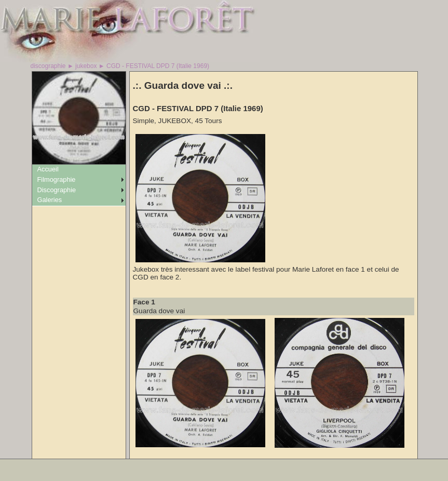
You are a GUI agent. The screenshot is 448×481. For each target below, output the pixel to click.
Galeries (50, 200)
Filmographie (57, 179)
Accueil (48, 169)
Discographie (57, 190)
